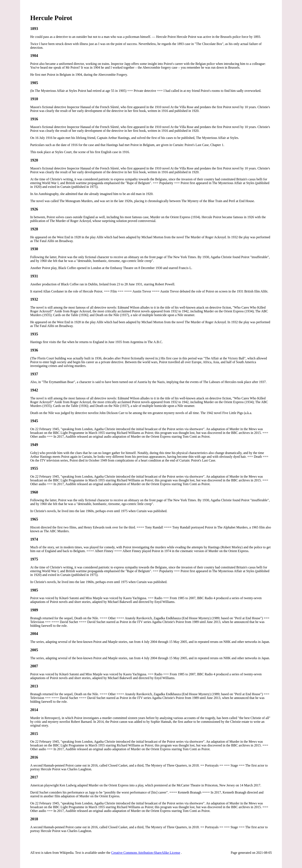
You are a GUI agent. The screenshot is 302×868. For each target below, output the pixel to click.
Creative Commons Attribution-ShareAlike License (146, 853)
